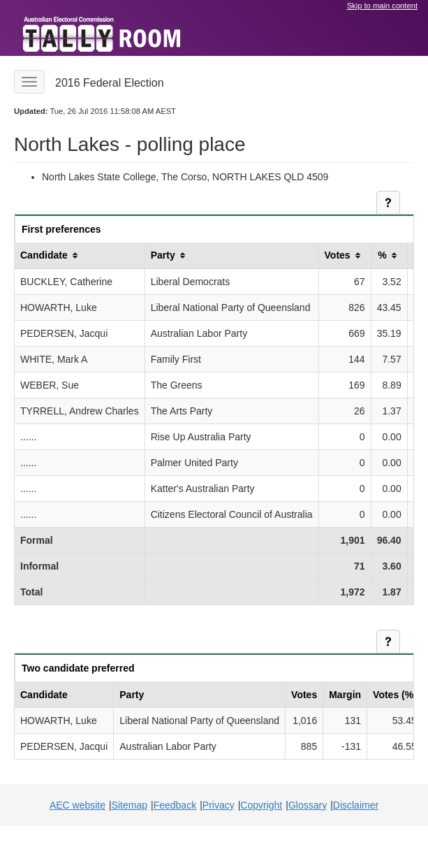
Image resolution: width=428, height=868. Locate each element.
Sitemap (130, 805)
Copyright (261, 805)
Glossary (308, 805)
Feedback (175, 805)
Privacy (219, 805)
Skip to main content (382, 6)
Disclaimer (356, 805)
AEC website (78, 805)
